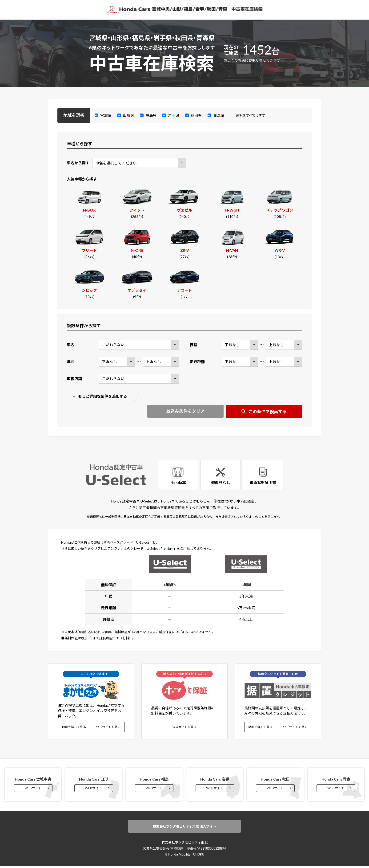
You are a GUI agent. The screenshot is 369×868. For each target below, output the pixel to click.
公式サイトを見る (108, 728)
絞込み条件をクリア (185, 411)
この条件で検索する (268, 412)
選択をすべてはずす (252, 115)
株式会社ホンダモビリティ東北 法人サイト (184, 828)
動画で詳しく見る (74, 728)
